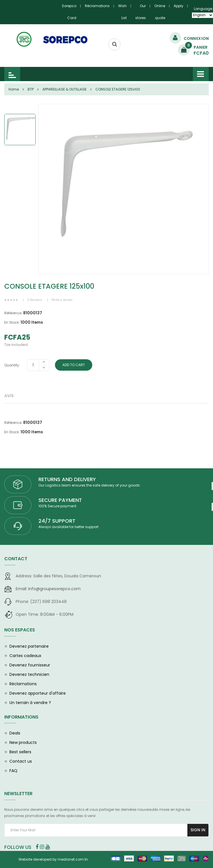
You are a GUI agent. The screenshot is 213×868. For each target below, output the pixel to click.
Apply (179, 6)
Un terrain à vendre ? (30, 703)
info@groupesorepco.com (48, 589)
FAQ (13, 771)
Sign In (198, 830)
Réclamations (97, 6)
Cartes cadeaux (25, 656)
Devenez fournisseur (30, 665)
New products (23, 742)
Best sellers (20, 752)
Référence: (13, 313)
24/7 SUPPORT (57, 521)
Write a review (62, 300)
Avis (9, 396)
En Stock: (12, 322)
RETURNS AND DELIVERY (67, 479)
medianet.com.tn (73, 859)
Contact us (21, 761)
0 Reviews (35, 300)
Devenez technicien (29, 674)
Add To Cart (74, 365)
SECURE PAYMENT (60, 500)
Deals (15, 733)
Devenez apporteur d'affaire (38, 693)
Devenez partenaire (29, 646)
